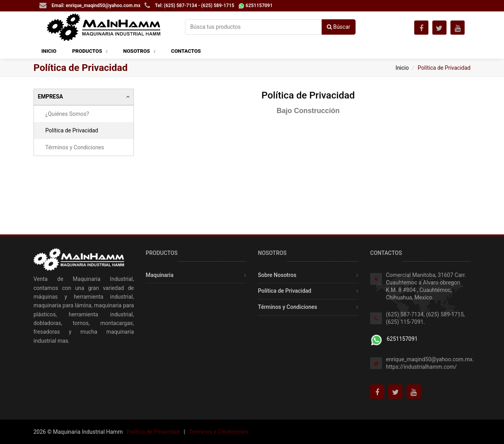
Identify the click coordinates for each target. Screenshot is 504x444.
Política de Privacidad (72, 130)
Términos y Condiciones (75, 147)
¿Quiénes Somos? (67, 114)
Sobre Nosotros (277, 275)
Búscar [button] (339, 27)
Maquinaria (159, 275)
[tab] (84, 97)
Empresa (84, 97)
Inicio (402, 68)
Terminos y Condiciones (218, 432)
